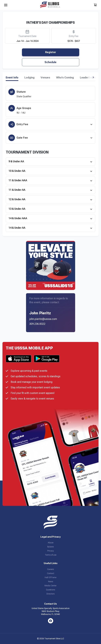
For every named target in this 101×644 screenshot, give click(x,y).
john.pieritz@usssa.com (43, 319)
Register (51, 52)
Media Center (50, 586)
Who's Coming (65, 78)
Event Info (12, 78)
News (51, 582)
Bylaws (50, 547)
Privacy (51, 551)
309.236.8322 (37, 324)
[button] (93, 77)
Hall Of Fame (50, 577)
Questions (50, 590)
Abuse (51, 543)
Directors (50, 594)
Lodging (29, 78)
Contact (51, 573)
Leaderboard (88, 78)
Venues (45, 78)
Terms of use (51, 555)
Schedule (50, 62)
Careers (50, 569)
